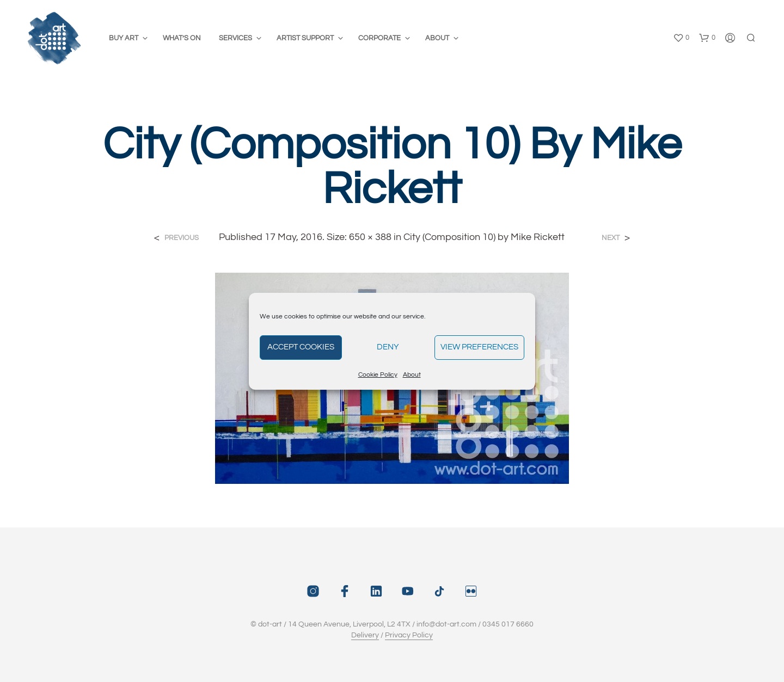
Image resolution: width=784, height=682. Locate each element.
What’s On (182, 38)
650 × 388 (370, 237)
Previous (182, 238)
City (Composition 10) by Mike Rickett (484, 237)
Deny (388, 347)
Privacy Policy (409, 635)
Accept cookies (301, 347)
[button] (681, 38)
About (412, 375)
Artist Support (305, 38)
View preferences (479, 347)
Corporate (379, 38)
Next (611, 238)
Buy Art (124, 38)
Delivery (365, 635)
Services (235, 38)
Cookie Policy (378, 375)
